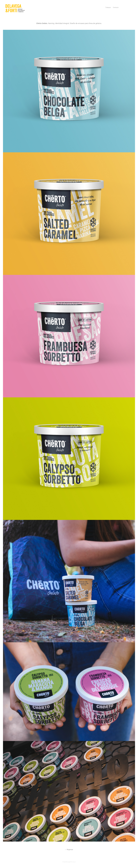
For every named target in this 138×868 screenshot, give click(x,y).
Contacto (116, 7)
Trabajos (108, 7)
